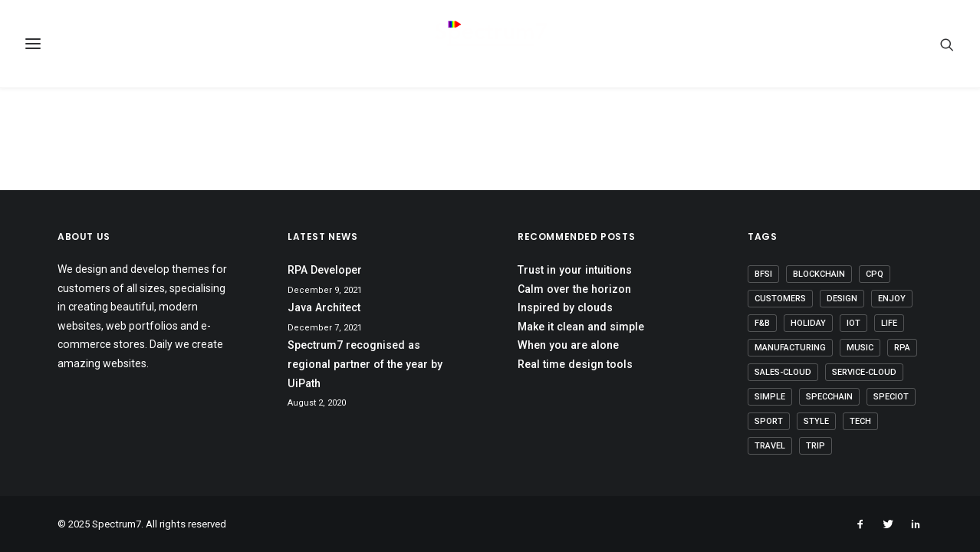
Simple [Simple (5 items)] (770, 397)
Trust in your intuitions (575, 270)
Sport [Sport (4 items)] (769, 421)
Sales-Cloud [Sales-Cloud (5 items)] (783, 372)
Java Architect (324, 307)
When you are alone (568, 345)
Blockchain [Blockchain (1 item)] (819, 274)
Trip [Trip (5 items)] (816, 446)
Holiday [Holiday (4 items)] (808, 323)
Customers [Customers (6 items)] (780, 299)
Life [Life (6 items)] (889, 323)
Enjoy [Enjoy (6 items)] (892, 299)
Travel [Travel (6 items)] (770, 446)
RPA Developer (325, 270)
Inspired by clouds (565, 307)
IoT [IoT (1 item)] (853, 323)
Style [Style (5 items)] (816, 421)
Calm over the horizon (574, 289)
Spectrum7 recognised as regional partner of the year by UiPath (365, 364)
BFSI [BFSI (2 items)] (763, 274)
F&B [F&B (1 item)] (762, 323)
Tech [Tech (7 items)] (860, 421)
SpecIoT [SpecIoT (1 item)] (891, 397)
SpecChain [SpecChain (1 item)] (829, 397)
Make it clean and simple (581, 327)
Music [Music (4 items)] (860, 348)
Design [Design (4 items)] (842, 299)
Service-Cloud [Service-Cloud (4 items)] (864, 372)
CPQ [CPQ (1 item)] (875, 274)
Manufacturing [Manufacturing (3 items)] (790, 348)
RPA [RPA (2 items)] (902, 348)
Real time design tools (575, 364)
